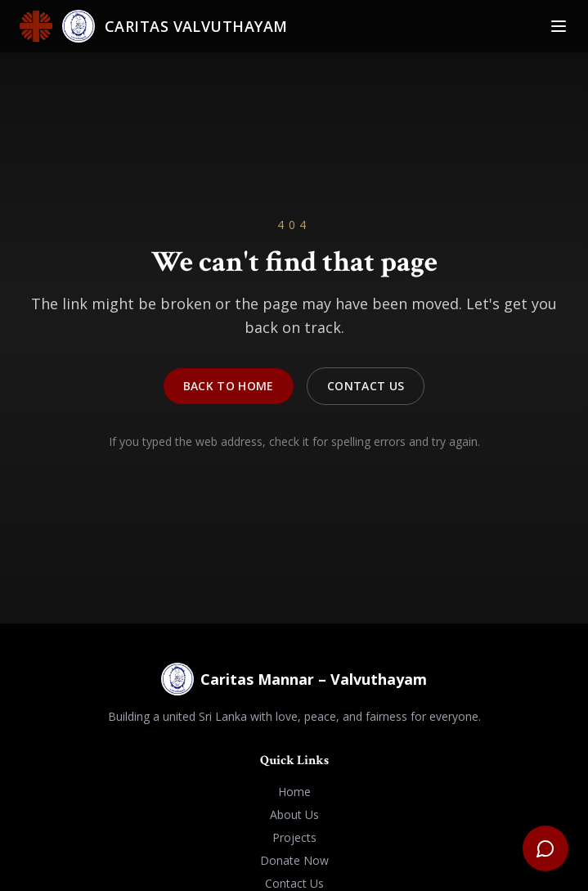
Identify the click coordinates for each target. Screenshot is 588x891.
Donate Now (294, 860)
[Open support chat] (545, 848)
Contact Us (366, 388)
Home (294, 792)
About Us (294, 814)
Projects (294, 837)
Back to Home (229, 388)
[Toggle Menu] (559, 26)
